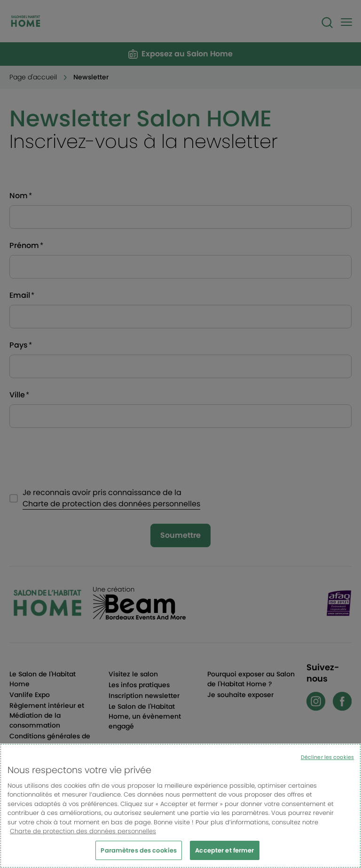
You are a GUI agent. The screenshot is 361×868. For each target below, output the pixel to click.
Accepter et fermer (224, 855)
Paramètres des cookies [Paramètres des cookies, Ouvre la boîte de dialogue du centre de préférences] (139, 855)
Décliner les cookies (327, 761)
